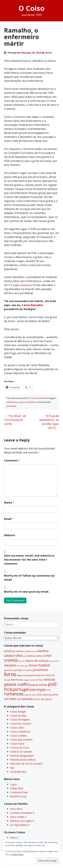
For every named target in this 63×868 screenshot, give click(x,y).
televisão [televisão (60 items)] (27, 699)
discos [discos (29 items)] (22, 661)
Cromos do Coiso (20, 748)
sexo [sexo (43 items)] (39, 695)
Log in (13, 784)
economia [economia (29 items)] (54, 661)
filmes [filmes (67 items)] (33, 665)
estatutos (26, 285)
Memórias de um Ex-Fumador (26, 764)
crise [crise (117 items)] (47, 655)
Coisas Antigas (18, 712)
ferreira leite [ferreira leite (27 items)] (23, 666)
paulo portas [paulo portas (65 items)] (39, 685)
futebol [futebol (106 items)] (44, 665)
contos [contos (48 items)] (39, 656)
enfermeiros (12, 402)
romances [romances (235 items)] (14, 694)
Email (9, 519)
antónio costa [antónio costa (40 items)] (23, 651)
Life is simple (17, 817)
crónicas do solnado (21, 752)
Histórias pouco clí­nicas (23, 760)
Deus (13, 838)
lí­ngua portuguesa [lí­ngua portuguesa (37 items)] (26, 675)
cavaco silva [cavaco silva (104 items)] (13, 655)
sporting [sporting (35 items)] (47, 695)
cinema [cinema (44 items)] (30, 656)
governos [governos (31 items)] (9, 670)
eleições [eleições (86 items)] (10, 665)
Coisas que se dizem (21, 740)
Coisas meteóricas (20, 732)
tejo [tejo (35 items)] (19, 699)
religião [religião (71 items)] (41, 690)
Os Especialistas (19, 825)
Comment (12, 460)
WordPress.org (18, 796)
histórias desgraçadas (22, 756)
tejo (12, 768)
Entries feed (17, 788)
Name (9, 503)
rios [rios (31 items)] (49, 690)
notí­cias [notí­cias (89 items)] (49, 679)
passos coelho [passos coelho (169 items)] (17, 684)
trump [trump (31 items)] (37, 699)
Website (10, 535)
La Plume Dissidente (21, 813)
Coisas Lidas (17, 728)
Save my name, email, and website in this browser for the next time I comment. (29, 560)
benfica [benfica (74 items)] (43, 651)
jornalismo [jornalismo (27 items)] (27, 670)
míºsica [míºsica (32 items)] (39, 680)
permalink (11, 406)
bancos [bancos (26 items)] (34, 651)
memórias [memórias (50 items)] (17, 680)
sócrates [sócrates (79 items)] (10, 699)
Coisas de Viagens (20, 720)
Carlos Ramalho (32, 305)
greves (23, 402)
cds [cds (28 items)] (24, 656)
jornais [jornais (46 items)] (18, 670)
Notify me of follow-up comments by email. (29, 578)
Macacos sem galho (21, 821)
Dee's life (15, 809)
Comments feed (19, 792)
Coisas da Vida (37, 398)
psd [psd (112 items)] (32, 689)
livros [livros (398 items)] (10, 674)
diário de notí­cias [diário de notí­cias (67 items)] (37, 661)
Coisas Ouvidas (18, 736)
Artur (49, 53)
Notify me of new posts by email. (27, 592)
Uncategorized (18, 772)
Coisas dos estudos (21, 724)
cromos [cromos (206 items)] (11, 660)
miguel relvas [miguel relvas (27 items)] (29, 680)
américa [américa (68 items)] (10, 651)
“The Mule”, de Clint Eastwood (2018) (15, 420)
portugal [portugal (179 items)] (21, 689)
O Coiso (32, 8)
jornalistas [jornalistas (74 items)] (40, 670)
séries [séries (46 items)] (55, 695)
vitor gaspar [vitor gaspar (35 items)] (46, 699)
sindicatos (32, 402)
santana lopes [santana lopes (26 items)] (30, 695)
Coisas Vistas (17, 744)
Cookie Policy (17, 854)
